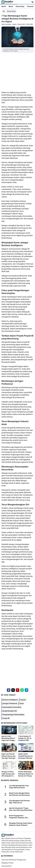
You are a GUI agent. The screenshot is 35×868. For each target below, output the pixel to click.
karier (22, 703)
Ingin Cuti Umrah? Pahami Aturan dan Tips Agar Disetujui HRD (8, 756)
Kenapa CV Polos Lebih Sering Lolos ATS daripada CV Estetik (8, 774)
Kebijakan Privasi (7, 863)
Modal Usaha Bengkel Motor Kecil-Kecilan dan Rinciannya (19, 794)
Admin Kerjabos (6, 24)
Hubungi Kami (6, 866)
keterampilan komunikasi (12, 707)
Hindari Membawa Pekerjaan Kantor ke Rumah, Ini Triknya (26, 774)
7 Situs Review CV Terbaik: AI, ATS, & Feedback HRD (25, 738)
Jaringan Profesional (10, 703)
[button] (32, 2)
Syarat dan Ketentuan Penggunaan (14, 860)
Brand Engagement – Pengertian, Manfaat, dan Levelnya (18, 817)
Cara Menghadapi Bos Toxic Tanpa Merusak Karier (19, 787)
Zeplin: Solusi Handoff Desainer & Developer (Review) (25, 756)
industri (23, 700)
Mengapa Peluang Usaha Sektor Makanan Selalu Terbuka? (21, 824)
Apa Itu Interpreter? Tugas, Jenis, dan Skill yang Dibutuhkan (21, 809)
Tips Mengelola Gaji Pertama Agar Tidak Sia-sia (19, 802)
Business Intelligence (10, 700)
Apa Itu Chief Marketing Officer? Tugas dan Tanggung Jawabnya (9, 738)
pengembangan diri (10, 711)
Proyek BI (6, 718)
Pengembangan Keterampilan (13, 715)
